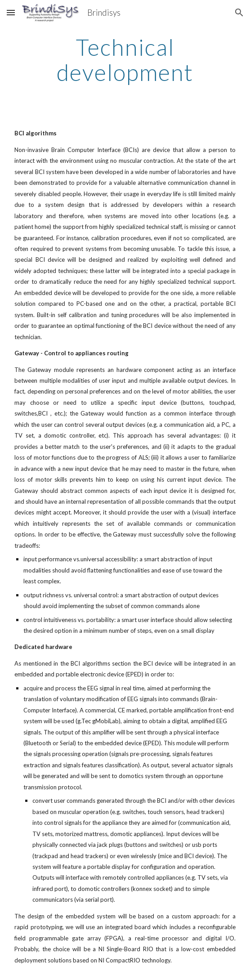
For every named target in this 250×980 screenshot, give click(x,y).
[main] (125, 60)
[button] (11, 12)
